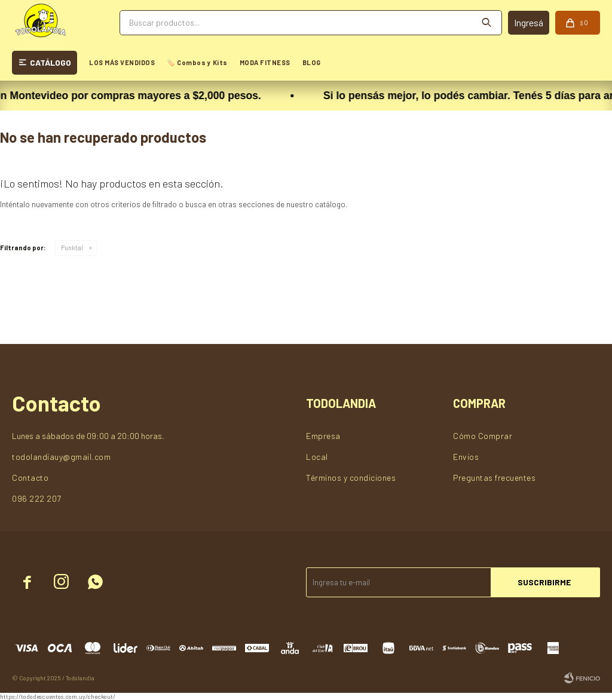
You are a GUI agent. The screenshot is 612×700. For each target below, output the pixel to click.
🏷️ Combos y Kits (197, 62)
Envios (466, 457)
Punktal (72, 248)
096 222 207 (37, 498)
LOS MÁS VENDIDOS (122, 62)
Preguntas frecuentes (494, 478)
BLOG (312, 62)
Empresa (323, 436)
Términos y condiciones (351, 478)
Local (317, 457)
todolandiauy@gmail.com (61, 457)
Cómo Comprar (483, 436)
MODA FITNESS (265, 62)
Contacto (30, 478)
